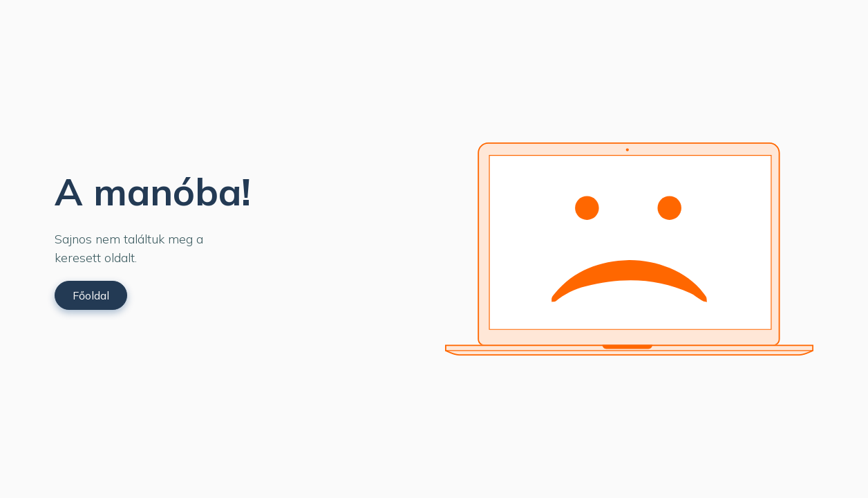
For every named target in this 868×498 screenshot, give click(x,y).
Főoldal (91, 295)
